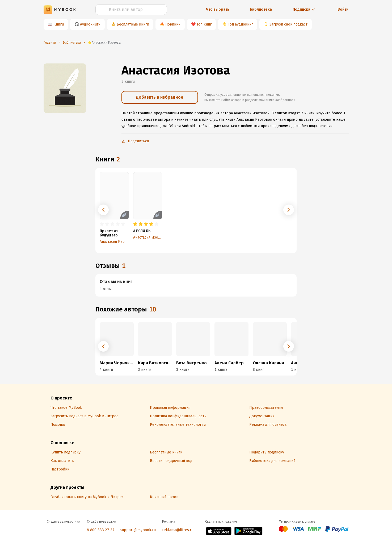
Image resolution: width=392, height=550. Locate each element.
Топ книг (204, 24)
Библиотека (261, 9)
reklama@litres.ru (178, 530)
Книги (59, 24)
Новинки (173, 24)
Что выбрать (218, 9)
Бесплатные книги (133, 24)
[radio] (102, 224)
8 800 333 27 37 (101, 530)
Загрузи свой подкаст (288, 24)
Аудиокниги (90, 24)
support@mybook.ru (138, 530)
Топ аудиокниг (241, 24)
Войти (343, 9)
